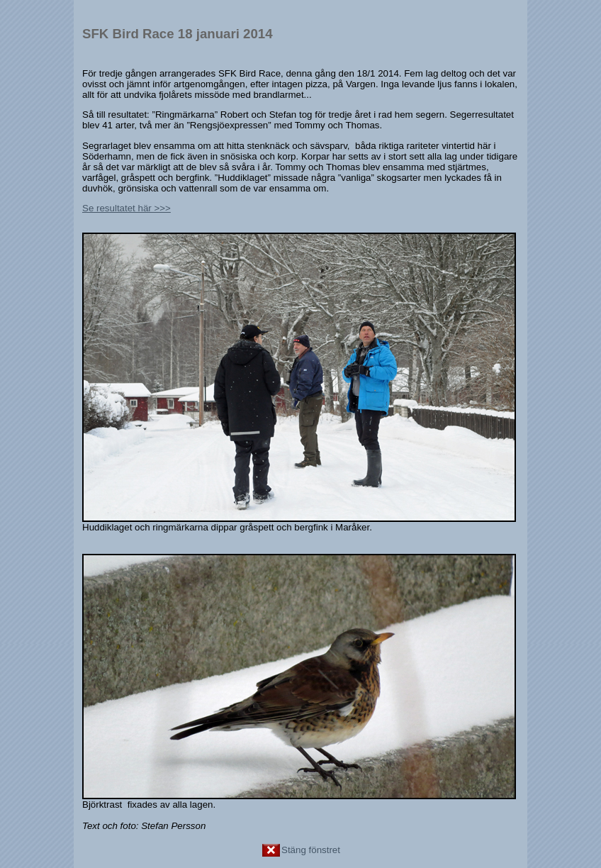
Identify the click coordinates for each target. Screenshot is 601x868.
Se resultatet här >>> (127, 208)
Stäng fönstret (300, 850)
